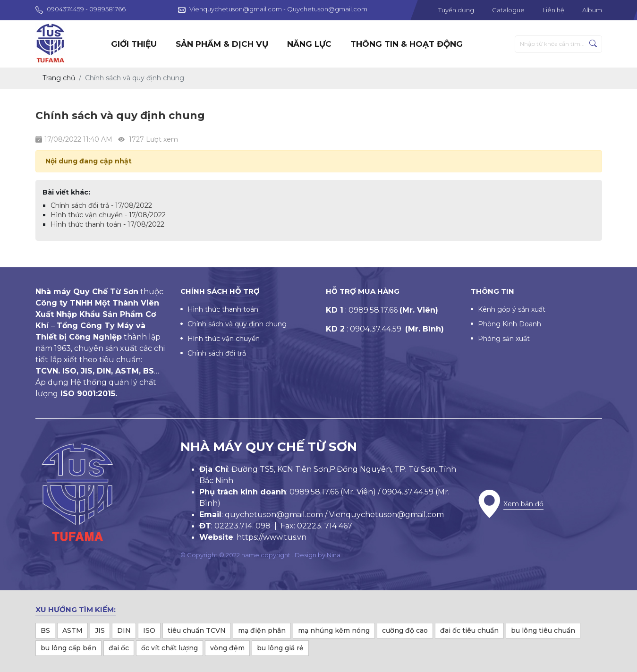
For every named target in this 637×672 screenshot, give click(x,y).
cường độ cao (405, 630)
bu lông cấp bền (68, 648)
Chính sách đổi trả (217, 353)
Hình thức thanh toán (223, 309)
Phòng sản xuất (504, 339)
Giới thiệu (134, 44)
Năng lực (309, 44)
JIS (100, 630)
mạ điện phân (262, 630)
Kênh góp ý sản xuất (512, 309)
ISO (149, 630)
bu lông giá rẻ (280, 648)
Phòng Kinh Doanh (510, 324)
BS (45, 630)
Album (592, 10)
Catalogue (508, 10)
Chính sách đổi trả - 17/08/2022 (101, 205)
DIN (124, 630)
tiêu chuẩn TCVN (197, 630)
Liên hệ (553, 10)
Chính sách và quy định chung (237, 324)
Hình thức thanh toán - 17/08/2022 (107, 224)
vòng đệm (227, 648)
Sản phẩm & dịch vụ (222, 44)
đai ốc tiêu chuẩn (469, 630)
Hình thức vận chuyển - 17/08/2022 (108, 215)
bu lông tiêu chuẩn (543, 630)
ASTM (72, 630)
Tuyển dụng (456, 10)
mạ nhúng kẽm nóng (334, 630)
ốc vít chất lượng (170, 648)
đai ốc (119, 648)
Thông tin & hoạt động (407, 44)
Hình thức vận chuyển (224, 339)
